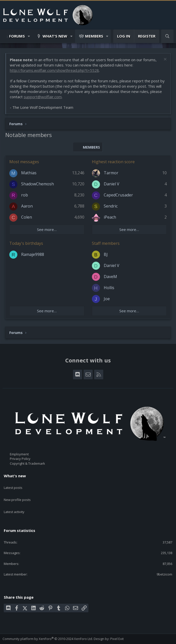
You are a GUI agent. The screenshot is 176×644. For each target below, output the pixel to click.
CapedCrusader (118, 195)
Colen (27, 217)
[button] (29, 36)
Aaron (27, 206)
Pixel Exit (117, 627)
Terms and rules (34, 638)
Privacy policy (59, 638)
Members (94, 36)
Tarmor (111, 173)
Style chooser (15, 634)
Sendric (111, 206)
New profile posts (17, 494)
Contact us (11, 638)
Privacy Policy (20, 459)
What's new (55, 36)
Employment (19, 454)
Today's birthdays (26, 243)
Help (76, 638)
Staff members (106, 243)
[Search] (167, 36)
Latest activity (14, 503)
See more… (47, 229)
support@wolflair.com (43, 97)
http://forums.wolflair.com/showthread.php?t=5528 (54, 70)
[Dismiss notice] (165, 60)
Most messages (24, 162)
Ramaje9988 (33, 254)
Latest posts (13, 485)
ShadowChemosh (38, 184)
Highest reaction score (113, 162)
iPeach (110, 217)
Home (86, 638)
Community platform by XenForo (48, 627)
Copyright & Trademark (27, 463)
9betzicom (164, 562)
